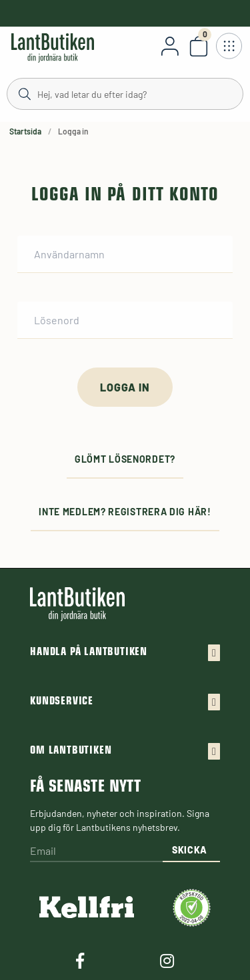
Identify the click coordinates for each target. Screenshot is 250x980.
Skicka (190, 850)
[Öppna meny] (229, 46)
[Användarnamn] (125, 254)
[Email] (96, 852)
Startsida (25, 131)
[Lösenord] (125, 320)
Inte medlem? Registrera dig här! (125, 512)
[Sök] (125, 93)
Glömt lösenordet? (125, 459)
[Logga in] (125, 387)
